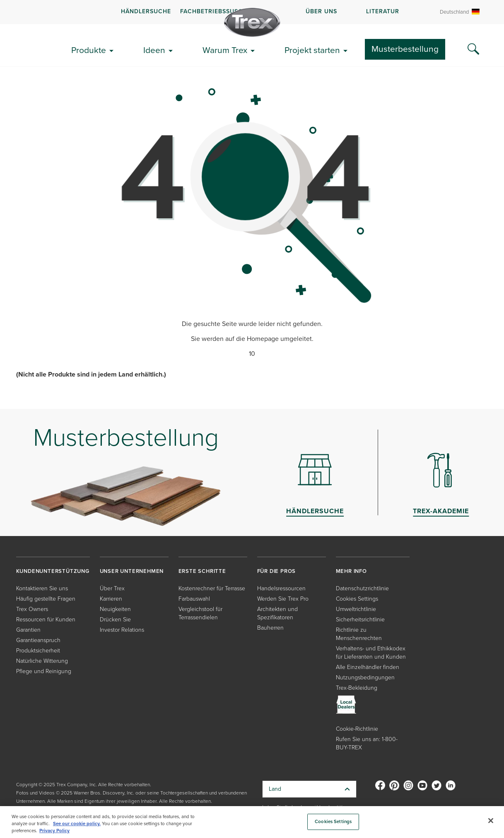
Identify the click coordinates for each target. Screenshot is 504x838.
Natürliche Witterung (42, 661)
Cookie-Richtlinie (357, 729)
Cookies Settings (357, 599)
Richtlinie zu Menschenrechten (359, 634)
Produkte (89, 50)
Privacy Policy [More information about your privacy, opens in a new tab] (54, 831)
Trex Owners (32, 609)
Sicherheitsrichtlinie (360, 619)
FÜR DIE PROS (277, 571)
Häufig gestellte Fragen (46, 599)
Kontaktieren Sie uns (42, 588)
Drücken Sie (115, 619)
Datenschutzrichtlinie (362, 588)
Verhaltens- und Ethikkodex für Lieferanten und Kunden (371, 653)
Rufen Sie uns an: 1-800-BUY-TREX (367, 743)
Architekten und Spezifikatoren (277, 613)
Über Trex (112, 588)
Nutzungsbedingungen (365, 677)
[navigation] (252, 12)
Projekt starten (312, 50)
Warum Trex (225, 50)
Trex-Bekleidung (357, 688)
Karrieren (111, 599)
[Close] (491, 821)
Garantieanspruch (38, 640)
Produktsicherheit (38, 651)
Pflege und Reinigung (44, 671)
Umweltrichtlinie (356, 609)
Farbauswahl (194, 599)
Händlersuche (146, 11)
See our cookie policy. (77, 824)
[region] (252, 822)
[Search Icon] (473, 49)
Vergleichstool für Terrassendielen (200, 613)
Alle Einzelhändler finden (368, 667)
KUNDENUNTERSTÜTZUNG (53, 571)
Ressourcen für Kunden (46, 619)
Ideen (154, 50)
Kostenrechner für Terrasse (212, 588)
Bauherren (270, 628)
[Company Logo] (252, 22)
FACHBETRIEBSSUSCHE (216, 11)
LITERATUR (383, 11)
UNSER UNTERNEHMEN (132, 571)
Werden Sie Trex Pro (283, 599)
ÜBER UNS (321, 11)
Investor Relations (122, 630)
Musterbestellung (405, 49)
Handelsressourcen (281, 588)
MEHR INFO (351, 571)
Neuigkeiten (115, 609)
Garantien (28, 630)
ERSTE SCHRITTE (202, 571)
